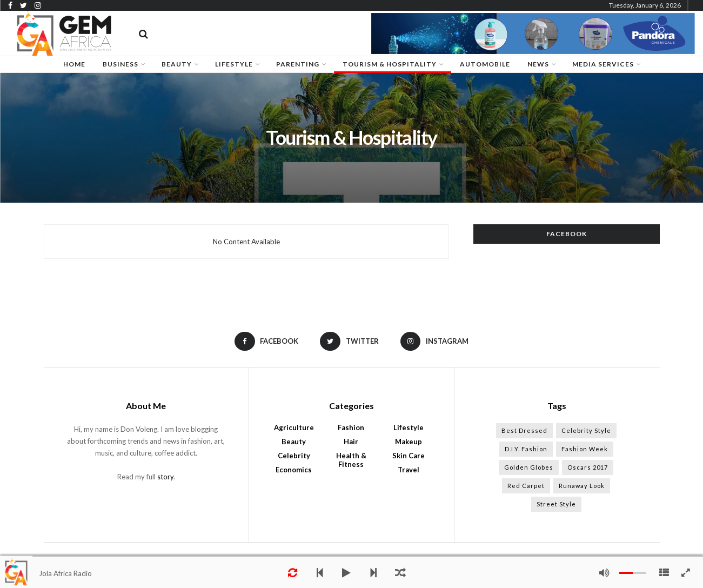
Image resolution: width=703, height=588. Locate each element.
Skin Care (409, 456)
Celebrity (294, 456)
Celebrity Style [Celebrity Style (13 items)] (586, 430)
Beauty (294, 442)
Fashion (351, 427)
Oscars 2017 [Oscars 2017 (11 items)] (588, 467)
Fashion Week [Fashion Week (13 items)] (585, 449)
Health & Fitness (351, 460)
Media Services (603, 64)
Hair (351, 442)
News (538, 64)
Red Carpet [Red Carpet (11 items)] (526, 486)
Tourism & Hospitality (390, 64)
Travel (409, 470)
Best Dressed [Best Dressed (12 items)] (524, 430)
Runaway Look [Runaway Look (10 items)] (582, 486)
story (165, 477)
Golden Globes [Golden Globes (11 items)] (529, 467)
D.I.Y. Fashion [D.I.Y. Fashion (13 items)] (526, 449)
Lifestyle (409, 427)
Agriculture (294, 427)
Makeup (409, 442)
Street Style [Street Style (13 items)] (556, 504)
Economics (294, 470)
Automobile (485, 64)
